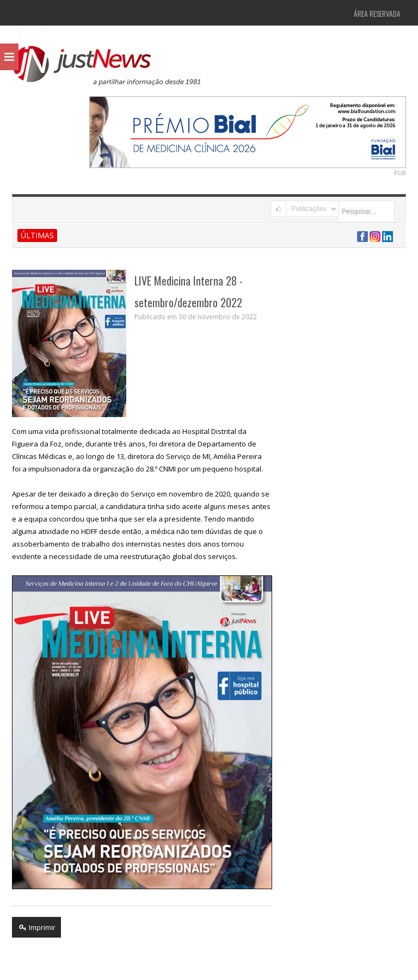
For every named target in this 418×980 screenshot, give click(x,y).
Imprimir (36, 927)
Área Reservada (377, 13)
